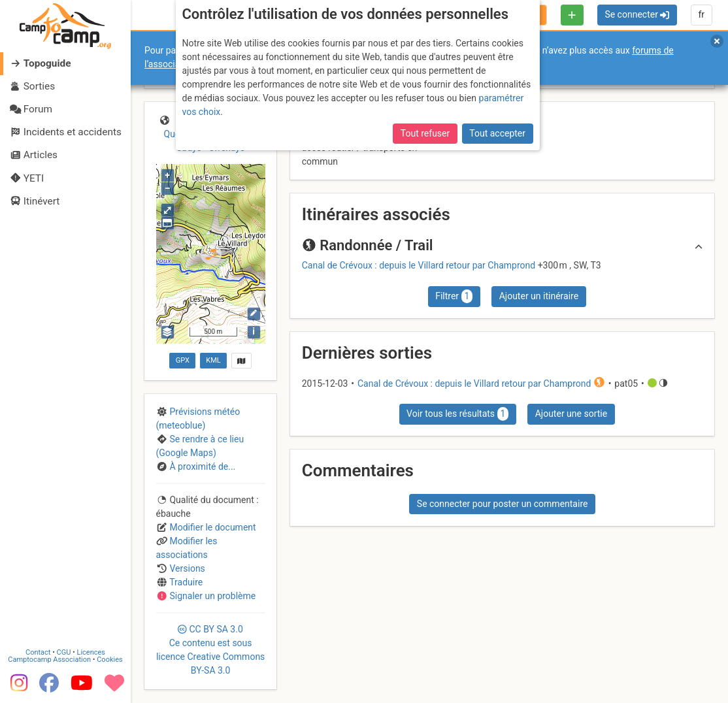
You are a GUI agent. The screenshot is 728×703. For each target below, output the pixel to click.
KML (213, 360)
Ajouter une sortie (571, 414)
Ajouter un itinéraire (539, 296)
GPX (183, 360)
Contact (38, 652)
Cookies (109, 660)
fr (701, 14)
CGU (64, 652)
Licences (91, 652)
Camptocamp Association (49, 660)
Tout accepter (497, 133)
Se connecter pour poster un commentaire (503, 504)
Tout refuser (425, 133)
